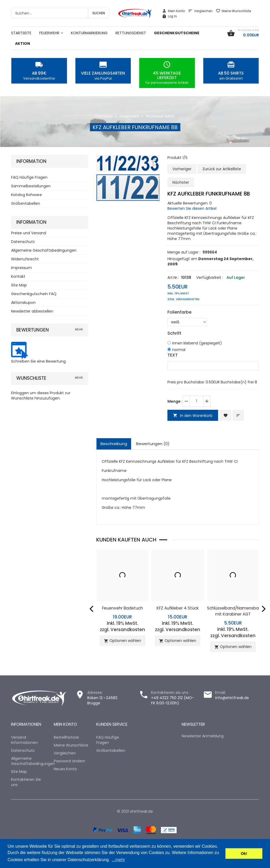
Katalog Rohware (26, 195)
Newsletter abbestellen (32, 311)
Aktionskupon (23, 303)
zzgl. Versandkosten (183, 299)
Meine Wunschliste (233, 11)
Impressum (21, 268)
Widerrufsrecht (25, 259)
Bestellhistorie (66, 737)
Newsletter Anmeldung (203, 736)
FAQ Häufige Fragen (29, 177)
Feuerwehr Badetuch (122, 608)
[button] (155, 160)
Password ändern (69, 761)
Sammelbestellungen (31, 186)
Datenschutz (23, 242)
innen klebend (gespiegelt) (197, 343)
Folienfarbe (179, 312)
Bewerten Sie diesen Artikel (192, 208)
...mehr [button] (118, 860)
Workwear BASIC (161, 116)
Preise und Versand (29, 233)
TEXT (173, 355)
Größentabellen (26, 203)
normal (179, 350)
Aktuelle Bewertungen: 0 (190, 203)
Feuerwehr (129, 116)
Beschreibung (114, 444)
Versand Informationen (24, 740)
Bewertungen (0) (153, 444)
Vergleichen (200, 11)
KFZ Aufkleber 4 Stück (178, 608)
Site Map (19, 285)
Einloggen (20, 393)
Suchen (99, 13)
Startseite (104, 116)
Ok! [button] (244, 854)
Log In (169, 16)
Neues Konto (65, 769)
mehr (79, 330)
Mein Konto (173, 11)
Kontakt (18, 276)
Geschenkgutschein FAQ (34, 294)
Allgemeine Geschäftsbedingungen (44, 250)
